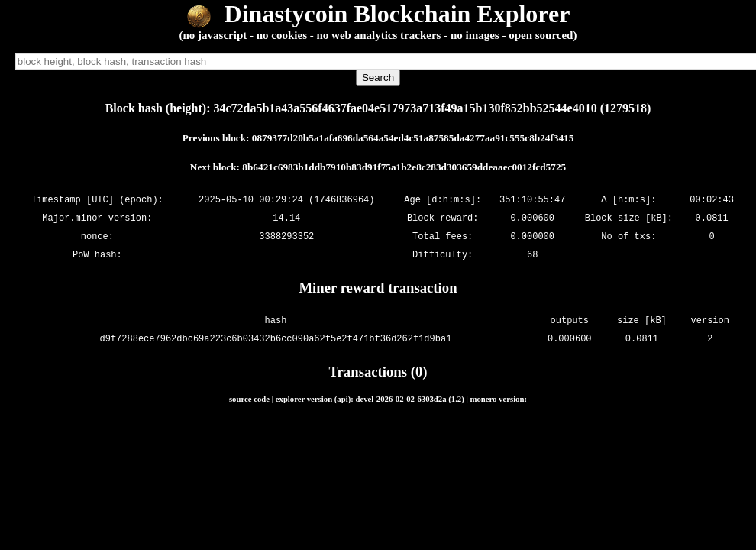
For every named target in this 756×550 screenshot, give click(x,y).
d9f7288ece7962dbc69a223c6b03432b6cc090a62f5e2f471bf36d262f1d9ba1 (276, 339)
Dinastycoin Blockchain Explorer (378, 14)
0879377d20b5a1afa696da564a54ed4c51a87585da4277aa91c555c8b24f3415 (413, 138)
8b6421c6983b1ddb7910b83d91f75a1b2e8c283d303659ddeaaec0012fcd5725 (404, 167)
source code (249, 399)
